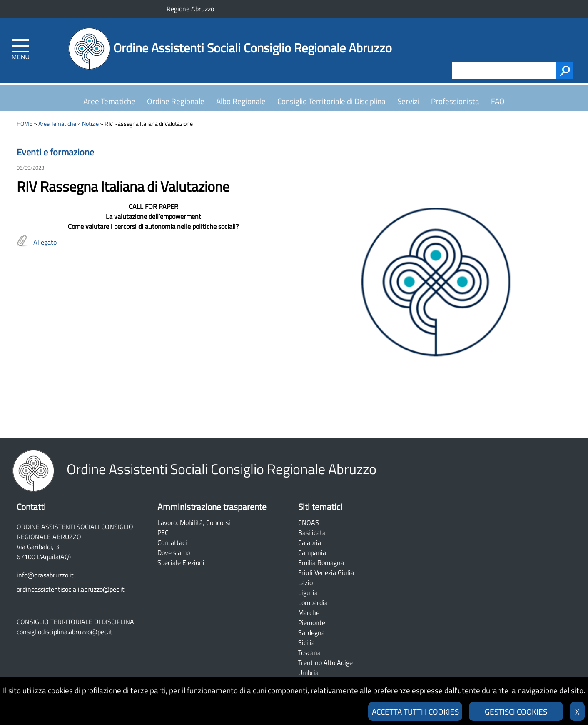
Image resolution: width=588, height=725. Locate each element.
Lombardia (313, 602)
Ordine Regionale (176, 101)
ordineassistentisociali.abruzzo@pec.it (71, 589)
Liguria (308, 592)
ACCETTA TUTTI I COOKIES (415, 711)
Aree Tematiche (109, 101)
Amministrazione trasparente (212, 507)
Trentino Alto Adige (325, 662)
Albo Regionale (241, 101)
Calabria (310, 542)
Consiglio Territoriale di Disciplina (331, 101)
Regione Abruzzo (190, 9)
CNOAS (309, 522)
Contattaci (172, 542)
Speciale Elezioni (181, 562)
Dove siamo (174, 552)
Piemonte (312, 622)
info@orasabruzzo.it (45, 575)
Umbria (308, 672)
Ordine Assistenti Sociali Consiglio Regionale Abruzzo (253, 48)
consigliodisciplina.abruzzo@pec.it (65, 632)
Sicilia (306, 642)
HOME (25, 124)
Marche (309, 612)
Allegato (45, 242)
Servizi (408, 101)
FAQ (498, 101)
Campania (312, 552)
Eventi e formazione (55, 152)
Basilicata (312, 532)
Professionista (455, 101)
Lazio (305, 582)
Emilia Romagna (321, 562)
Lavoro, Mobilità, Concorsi (194, 522)
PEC (163, 532)
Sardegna (311, 632)
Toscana (309, 652)
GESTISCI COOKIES (516, 711)
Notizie (90, 124)
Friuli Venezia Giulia (326, 572)
